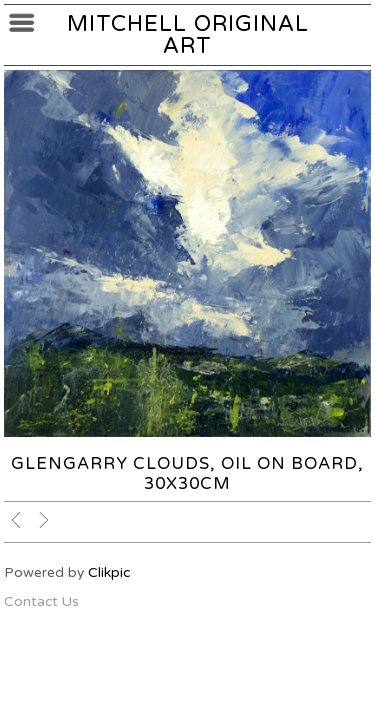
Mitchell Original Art (188, 35)
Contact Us (41, 601)
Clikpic (109, 572)
